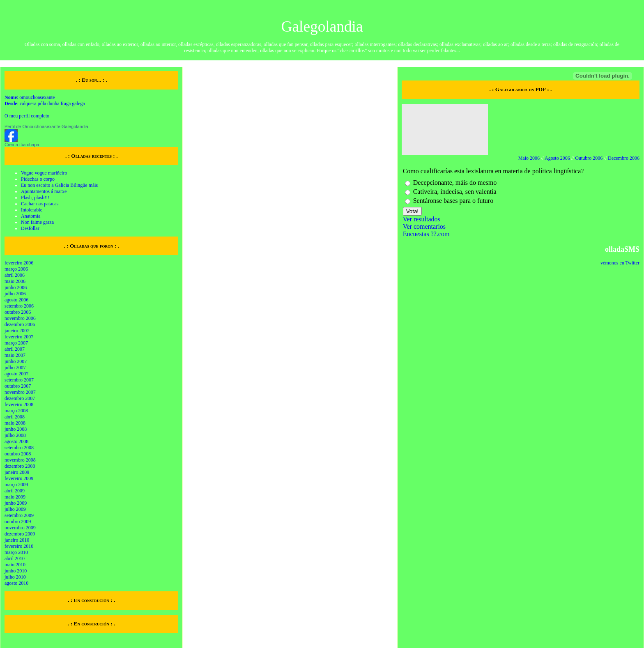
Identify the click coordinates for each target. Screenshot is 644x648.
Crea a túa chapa (22, 145)
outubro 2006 (18, 312)
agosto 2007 (16, 374)
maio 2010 (15, 565)
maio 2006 (15, 281)
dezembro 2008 (20, 466)
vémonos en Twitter (620, 263)
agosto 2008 (16, 441)
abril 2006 (15, 275)
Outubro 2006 (589, 158)
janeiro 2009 (17, 472)
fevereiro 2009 (19, 478)
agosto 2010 (16, 583)
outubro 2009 (18, 522)
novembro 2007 (20, 392)
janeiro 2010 (17, 540)
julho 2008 (15, 435)
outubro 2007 (18, 386)
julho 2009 (15, 509)
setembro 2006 (19, 306)
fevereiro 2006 (19, 263)
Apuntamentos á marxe (44, 191)
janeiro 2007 (17, 331)
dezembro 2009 (20, 534)
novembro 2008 (20, 460)
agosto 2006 (16, 300)
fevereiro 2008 (19, 404)
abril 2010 (15, 558)
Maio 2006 (529, 158)
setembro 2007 (19, 380)
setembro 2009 (19, 515)
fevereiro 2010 (19, 546)
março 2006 (16, 269)
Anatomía (31, 216)
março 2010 (16, 552)
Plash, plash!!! (35, 198)
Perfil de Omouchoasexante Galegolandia (46, 126)
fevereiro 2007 (19, 337)
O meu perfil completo (27, 116)
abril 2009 (15, 491)
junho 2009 (16, 503)
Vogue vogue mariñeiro (44, 173)
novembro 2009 (20, 528)
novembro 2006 (20, 318)
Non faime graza (37, 222)
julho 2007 (15, 368)
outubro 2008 (18, 454)
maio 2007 (15, 355)
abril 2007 (15, 349)
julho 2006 (15, 294)
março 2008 (16, 411)
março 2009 (16, 485)
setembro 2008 (19, 448)
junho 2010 (16, 571)
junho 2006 (16, 287)
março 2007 (16, 343)
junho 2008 (16, 429)
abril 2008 (15, 417)
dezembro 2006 (20, 324)
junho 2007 (16, 361)
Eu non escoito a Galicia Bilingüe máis (59, 185)
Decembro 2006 (624, 158)
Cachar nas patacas (40, 204)
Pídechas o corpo (38, 179)
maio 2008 (15, 423)
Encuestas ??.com (426, 234)
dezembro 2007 (20, 398)
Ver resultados (422, 219)
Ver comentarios (424, 226)
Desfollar (30, 228)
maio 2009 (15, 497)
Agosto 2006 (557, 158)
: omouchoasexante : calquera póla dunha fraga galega (45, 100)
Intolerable (32, 210)
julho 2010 (15, 577)
